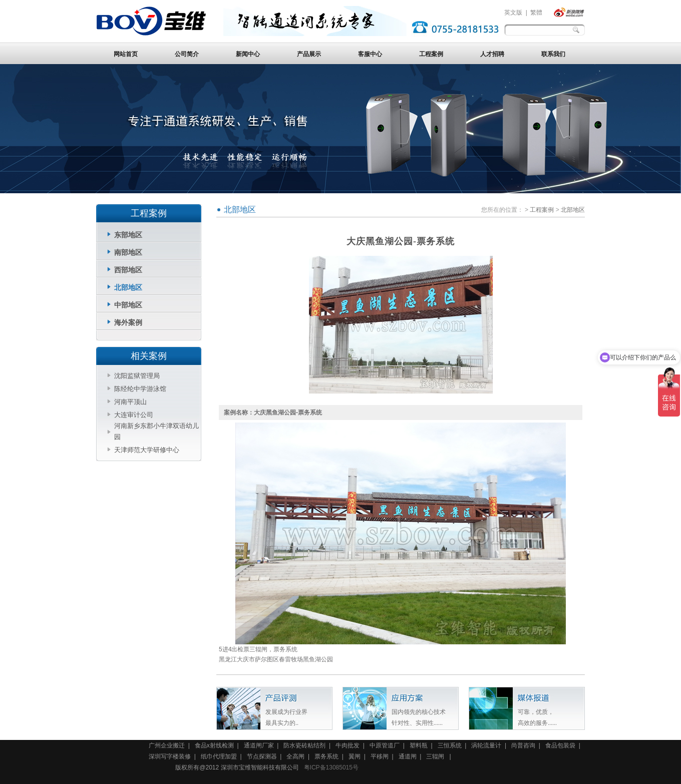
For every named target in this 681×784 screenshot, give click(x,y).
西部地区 (128, 270)
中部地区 (128, 305)
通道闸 (408, 756)
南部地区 (128, 252)
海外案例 (128, 322)
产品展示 (309, 54)
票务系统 (326, 756)
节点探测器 (262, 756)
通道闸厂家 (259, 745)
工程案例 (431, 54)
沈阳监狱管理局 (137, 376)
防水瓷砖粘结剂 (304, 745)
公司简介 (187, 54)
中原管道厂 (385, 745)
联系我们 (553, 54)
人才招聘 (492, 54)
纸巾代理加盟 (219, 756)
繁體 (536, 13)
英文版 (513, 13)
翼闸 (355, 756)
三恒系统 (450, 745)
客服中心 (370, 54)
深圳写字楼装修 (170, 756)
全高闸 (295, 756)
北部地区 (128, 287)
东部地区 (128, 235)
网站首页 (126, 54)
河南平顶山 (130, 402)
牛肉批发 (348, 745)
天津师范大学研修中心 (147, 450)
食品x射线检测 (214, 745)
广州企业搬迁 (167, 745)
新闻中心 (248, 54)
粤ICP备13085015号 (331, 767)
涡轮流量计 (486, 745)
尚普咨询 (523, 745)
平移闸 (380, 756)
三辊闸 (436, 756)
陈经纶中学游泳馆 (140, 389)
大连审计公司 (134, 415)
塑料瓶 (419, 745)
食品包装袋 (560, 745)
